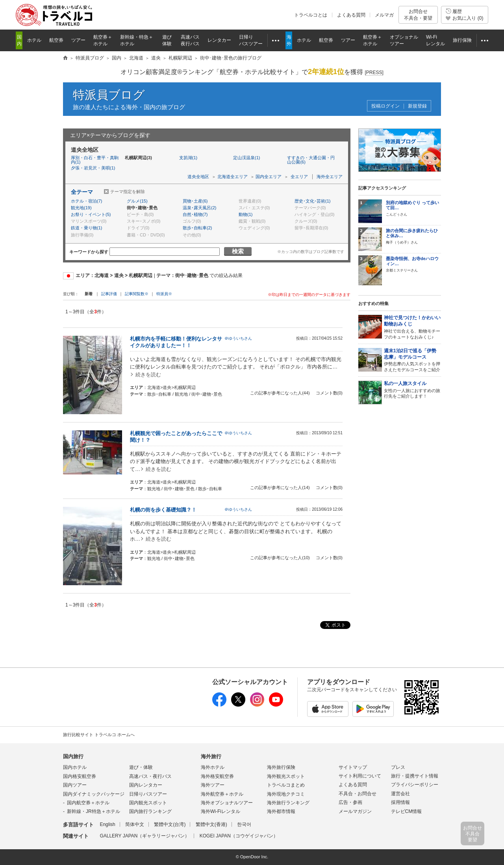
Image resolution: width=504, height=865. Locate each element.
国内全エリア (269, 177)
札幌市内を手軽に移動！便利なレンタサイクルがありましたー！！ (176, 342)
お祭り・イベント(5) (91, 214)
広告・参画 (350, 802)
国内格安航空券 (80, 776)
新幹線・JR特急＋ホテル (94, 811)
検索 (238, 251)
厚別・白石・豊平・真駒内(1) (95, 160)
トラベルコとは (311, 15)
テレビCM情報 (407, 811)
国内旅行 (73, 756)
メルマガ (384, 15)
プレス (398, 767)
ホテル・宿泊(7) (86, 201)
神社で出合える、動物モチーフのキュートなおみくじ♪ (412, 327)
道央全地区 (198, 177)
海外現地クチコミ (286, 794)
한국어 (244, 824)
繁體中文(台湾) (170, 824)
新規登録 (417, 106)
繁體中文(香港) (211, 824)
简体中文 (135, 824)
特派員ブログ (109, 95)
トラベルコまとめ (286, 785)
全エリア (299, 177)
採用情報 (400, 802)
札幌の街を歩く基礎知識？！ (163, 510)
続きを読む (148, 375)
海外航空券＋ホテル (222, 794)
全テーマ (82, 192)
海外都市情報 (281, 811)
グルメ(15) (137, 201)
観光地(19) (81, 208)
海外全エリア (330, 177)
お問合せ (418, 15)
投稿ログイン (385, 106)
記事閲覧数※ (137, 294)
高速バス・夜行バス (150, 776)
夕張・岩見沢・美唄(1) (93, 168)
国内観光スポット (148, 803)
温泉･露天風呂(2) (199, 208)
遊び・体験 (141, 767)
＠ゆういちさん (238, 338)
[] (374, 73)
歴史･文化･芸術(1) (312, 201)
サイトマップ (353, 767)
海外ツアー (213, 785)
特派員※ (164, 294)
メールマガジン (355, 811)
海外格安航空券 (217, 776)
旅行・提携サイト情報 (415, 776)
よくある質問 (351, 15)
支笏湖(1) (188, 158)
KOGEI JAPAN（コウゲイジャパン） (239, 836)
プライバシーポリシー (415, 785)
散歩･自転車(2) (197, 228)
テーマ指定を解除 (128, 192)
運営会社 (400, 794)
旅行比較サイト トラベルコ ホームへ (99, 735)
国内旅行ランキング (150, 811)
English (107, 824)
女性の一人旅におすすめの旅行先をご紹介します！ (412, 390)
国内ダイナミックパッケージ (94, 794)
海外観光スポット (286, 776)
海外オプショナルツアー (227, 803)
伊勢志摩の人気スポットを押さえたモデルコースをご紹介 (412, 360)
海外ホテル (213, 767)
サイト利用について (360, 776)
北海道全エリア (233, 177)
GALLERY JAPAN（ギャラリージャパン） (145, 836)
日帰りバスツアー (148, 794)
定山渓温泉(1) (246, 158)
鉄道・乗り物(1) (86, 228)
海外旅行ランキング (288, 803)
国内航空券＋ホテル (88, 803)
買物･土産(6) (195, 201)
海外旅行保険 (281, 767)
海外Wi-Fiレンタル (220, 811)
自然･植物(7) (195, 214)
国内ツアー (75, 785)
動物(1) (246, 214)
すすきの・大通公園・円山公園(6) (311, 160)
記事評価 (109, 294)
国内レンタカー (146, 785)
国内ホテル (75, 767)
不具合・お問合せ (358, 794)
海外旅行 (211, 756)
